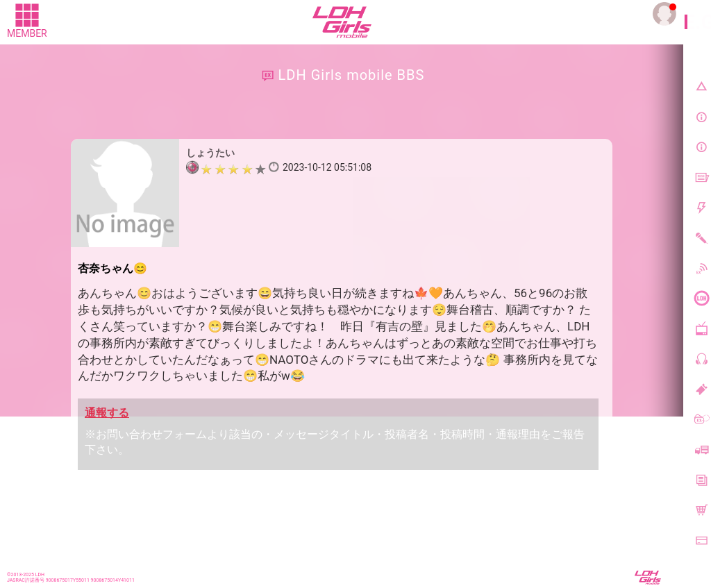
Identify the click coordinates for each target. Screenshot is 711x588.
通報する (107, 413)
